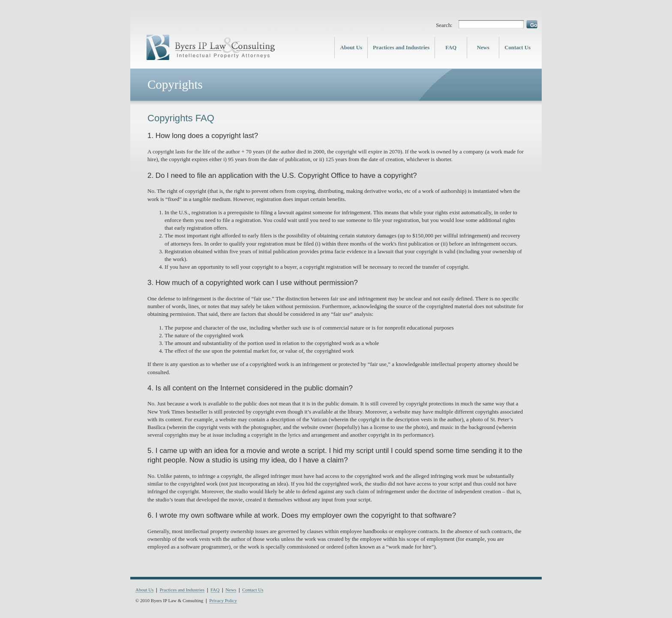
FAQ (451, 48)
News (483, 48)
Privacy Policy (223, 601)
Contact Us (517, 48)
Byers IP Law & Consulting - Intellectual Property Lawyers (211, 48)
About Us (351, 48)
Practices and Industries (401, 48)
